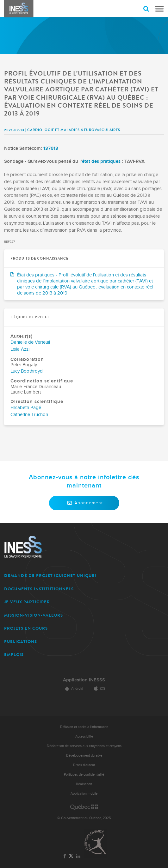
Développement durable (84, 755)
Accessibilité (84, 736)
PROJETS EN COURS (26, 628)
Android (73, 689)
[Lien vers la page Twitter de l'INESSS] (71, 856)
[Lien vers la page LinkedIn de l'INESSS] (78, 857)
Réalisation (84, 784)
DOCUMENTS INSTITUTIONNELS (39, 589)
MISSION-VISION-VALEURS (34, 615)
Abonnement (84, 503)
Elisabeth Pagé (26, 408)
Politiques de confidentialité (84, 775)
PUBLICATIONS (21, 642)
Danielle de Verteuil (30, 342)
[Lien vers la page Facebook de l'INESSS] (64, 857)
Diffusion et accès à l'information (84, 727)
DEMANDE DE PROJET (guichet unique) (50, 576)
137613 (51, 148)
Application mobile (84, 794)
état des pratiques (101, 161)
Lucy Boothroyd (27, 371)
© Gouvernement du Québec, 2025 (84, 818)
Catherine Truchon (29, 415)
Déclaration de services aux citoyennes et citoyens (84, 746)
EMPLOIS (14, 655)
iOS (99, 689)
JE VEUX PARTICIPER (27, 602)
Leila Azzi (20, 349)
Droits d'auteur (84, 765)
